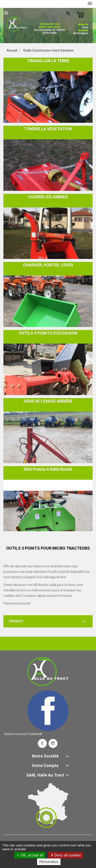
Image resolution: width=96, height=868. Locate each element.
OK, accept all (30, 855)
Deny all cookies (66, 855)
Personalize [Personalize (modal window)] (49, 862)
